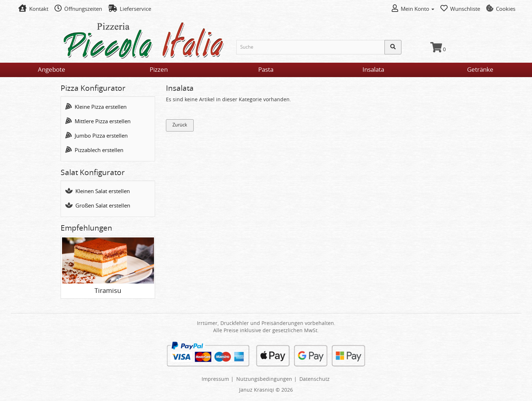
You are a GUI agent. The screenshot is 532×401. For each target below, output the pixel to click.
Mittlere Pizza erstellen (98, 122)
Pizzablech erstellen (94, 150)
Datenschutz (315, 379)
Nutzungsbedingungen (264, 379)
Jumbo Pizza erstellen (96, 136)
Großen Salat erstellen (98, 206)
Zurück (180, 125)
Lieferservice (130, 9)
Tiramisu (108, 291)
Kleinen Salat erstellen (98, 191)
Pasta (266, 70)
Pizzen (159, 70)
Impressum (215, 379)
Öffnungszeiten (78, 9)
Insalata (373, 70)
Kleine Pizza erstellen (96, 107)
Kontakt (33, 9)
